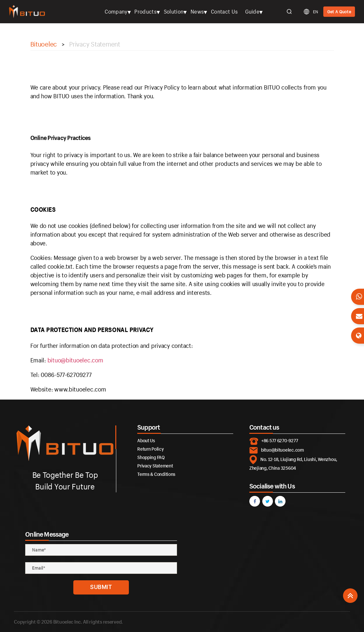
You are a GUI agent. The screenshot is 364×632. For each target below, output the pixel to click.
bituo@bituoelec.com (75, 360)
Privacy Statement (155, 466)
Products (146, 11)
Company (116, 11)
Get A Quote (339, 12)
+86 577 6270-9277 (280, 440)
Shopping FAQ (151, 457)
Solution (174, 11)
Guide (252, 11)
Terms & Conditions (156, 474)
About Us (146, 440)
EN (315, 12)
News (197, 11)
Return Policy (151, 449)
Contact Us (224, 11)
